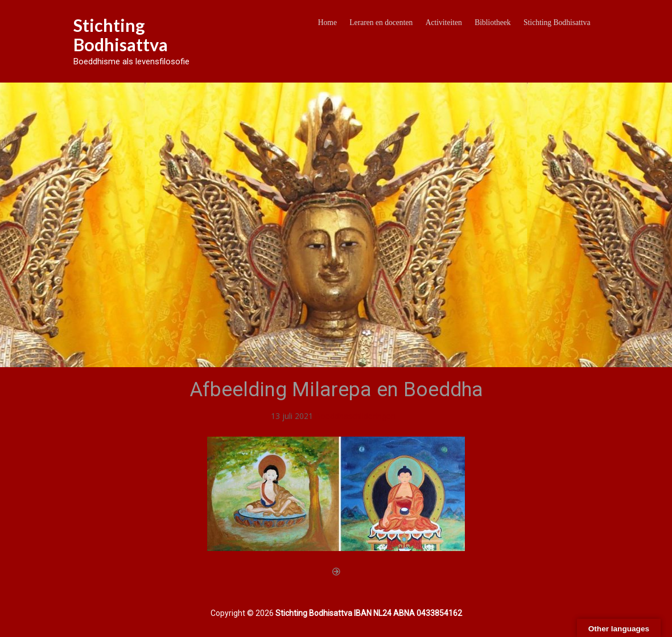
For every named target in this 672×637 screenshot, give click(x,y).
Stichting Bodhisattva (121, 35)
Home (327, 22)
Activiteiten (444, 22)
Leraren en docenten (381, 22)
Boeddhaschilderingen (355, 416)
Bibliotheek (492, 22)
